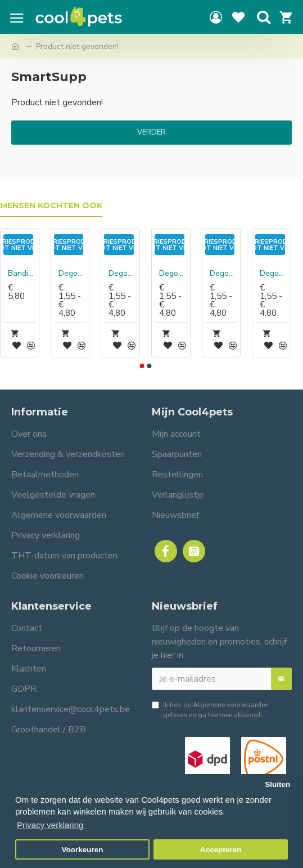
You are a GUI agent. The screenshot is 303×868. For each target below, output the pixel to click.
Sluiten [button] (277, 784)
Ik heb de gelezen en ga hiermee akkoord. (210, 710)
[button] (142, 366)
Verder (151, 132)
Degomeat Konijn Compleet (224, 274)
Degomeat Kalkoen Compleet (123, 274)
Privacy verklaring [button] (50, 825)
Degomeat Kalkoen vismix (173, 274)
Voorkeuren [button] (83, 850)
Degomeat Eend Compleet (73, 274)
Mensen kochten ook (51, 206)
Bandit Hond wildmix (22, 274)
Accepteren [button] (221, 850)
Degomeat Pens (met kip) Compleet (274, 274)
